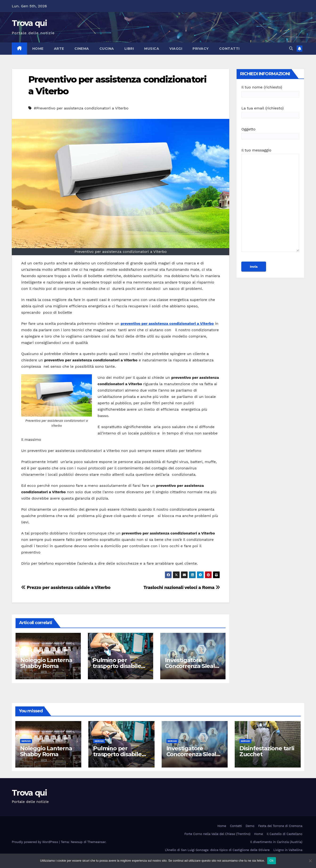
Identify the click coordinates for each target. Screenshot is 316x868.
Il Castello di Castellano (285, 834)
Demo (250, 826)
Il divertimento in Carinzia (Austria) (276, 842)
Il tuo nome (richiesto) (270, 91)
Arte (59, 49)
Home (38, 49)
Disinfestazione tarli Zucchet (267, 751)
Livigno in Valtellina (288, 850)
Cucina (107, 49)
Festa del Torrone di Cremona (280, 826)
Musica (152, 49)
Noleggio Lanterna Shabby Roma (46, 663)
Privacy (201, 49)
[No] (310, 861)
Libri (129, 49)
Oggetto (270, 133)
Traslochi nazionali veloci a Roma (182, 587)
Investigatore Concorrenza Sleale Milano (192, 666)
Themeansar (96, 842)
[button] (291, 48)
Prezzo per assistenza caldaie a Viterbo (66, 587)
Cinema (82, 49)
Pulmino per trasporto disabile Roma (117, 666)
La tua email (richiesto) (270, 112)
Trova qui (29, 23)
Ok (272, 861)
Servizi (26, 741)
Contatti (229, 49)
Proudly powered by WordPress (35, 842)
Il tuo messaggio (270, 202)
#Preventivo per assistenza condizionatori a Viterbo (81, 108)
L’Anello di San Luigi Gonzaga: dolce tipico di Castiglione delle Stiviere (217, 850)
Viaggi (176, 49)
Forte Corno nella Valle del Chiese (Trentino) (218, 834)
